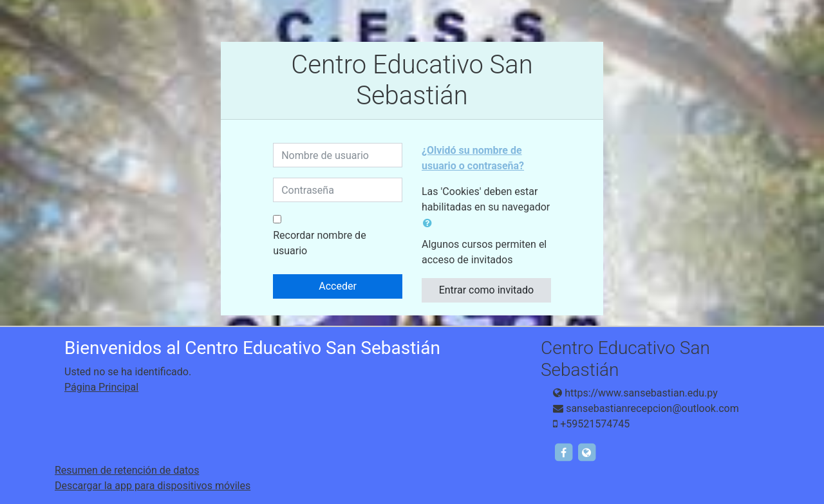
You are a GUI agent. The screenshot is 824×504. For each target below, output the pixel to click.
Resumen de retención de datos (127, 470)
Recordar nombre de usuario (319, 243)
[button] (430, 223)
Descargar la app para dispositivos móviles (153, 486)
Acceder (338, 286)
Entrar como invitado (486, 290)
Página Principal (101, 387)
